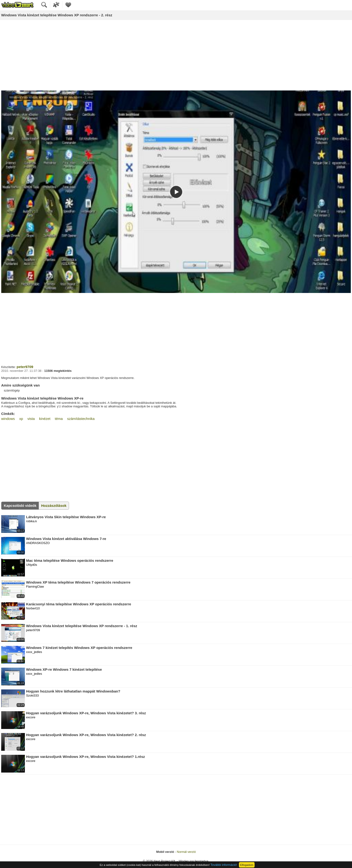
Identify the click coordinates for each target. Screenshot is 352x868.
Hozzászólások (54, 506)
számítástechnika (81, 419)
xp (21, 419)
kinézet (45, 419)
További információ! (224, 865)
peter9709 (25, 367)
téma (59, 419)
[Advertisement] (176, 55)
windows (8, 419)
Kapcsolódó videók (20, 506)
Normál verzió (186, 852)
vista (31, 419)
